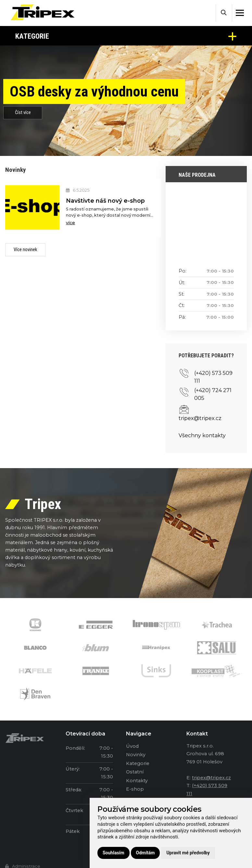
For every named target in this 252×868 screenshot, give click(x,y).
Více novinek (25, 250)
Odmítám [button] (145, 853)
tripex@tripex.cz (200, 418)
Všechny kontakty (202, 435)
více (70, 223)
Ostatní (135, 772)
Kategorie (126, 36)
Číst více (23, 113)
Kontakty (137, 781)
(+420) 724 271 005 (213, 394)
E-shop (135, 789)
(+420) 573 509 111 (213, 377)
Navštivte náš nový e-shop (105, 201)
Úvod (132, 746)
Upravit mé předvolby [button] (188, 853)
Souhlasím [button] (113, 853)
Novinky (136, 755)
